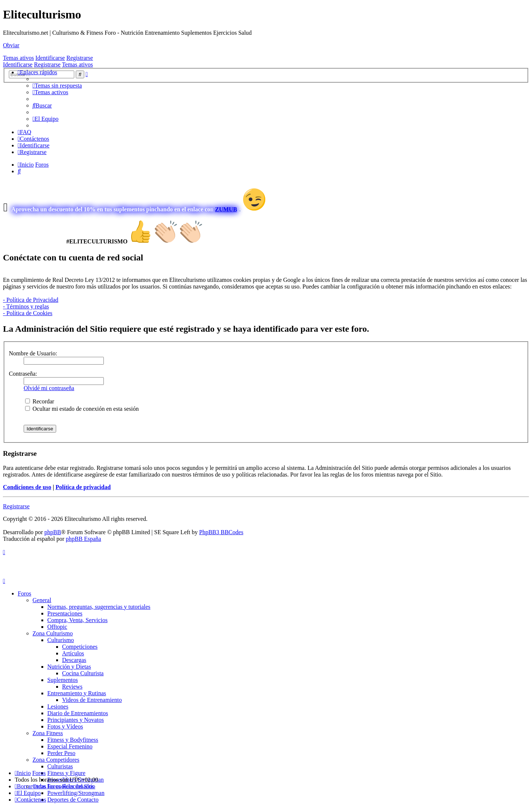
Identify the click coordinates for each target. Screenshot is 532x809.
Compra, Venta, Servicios (77, 620)
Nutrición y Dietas (69, 667)
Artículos (73, 653)
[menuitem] (57, 86)
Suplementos (63, 680)
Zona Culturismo (53, 633)
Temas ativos (18, 58)
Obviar (11, 45)
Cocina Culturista (83, 673)
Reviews (72, 687)
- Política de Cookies (28, 313)
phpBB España (83, 539)
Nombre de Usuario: (33, 353)
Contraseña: (23, 374)
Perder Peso (61, 753)
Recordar (40, 401)
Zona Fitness (48, 733)
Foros (24, 593)
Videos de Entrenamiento (92, 700)
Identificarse (50, 58)
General (42, 600)
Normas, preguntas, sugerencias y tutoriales (99, 607)
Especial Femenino (70, 746)
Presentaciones (65, 613)
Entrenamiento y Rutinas (77, 693)
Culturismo (61, 640)
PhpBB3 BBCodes (221, 532)
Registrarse (80, 58)
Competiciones (80, 647)
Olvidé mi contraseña (49, 388)
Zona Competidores (56, 760)
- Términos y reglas (26, 306)
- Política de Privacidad (31, 300)
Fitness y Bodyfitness (73, 740)
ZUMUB (226, 209)
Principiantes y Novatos (76, 720)
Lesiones (58, 706)
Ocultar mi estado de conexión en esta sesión (82, 409)
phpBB (53, 532)
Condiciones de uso (27, 487)
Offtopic (57, 627)
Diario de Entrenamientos (78, 713)
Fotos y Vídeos (65, 726)
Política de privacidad (83, 487)
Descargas (74, 660)
